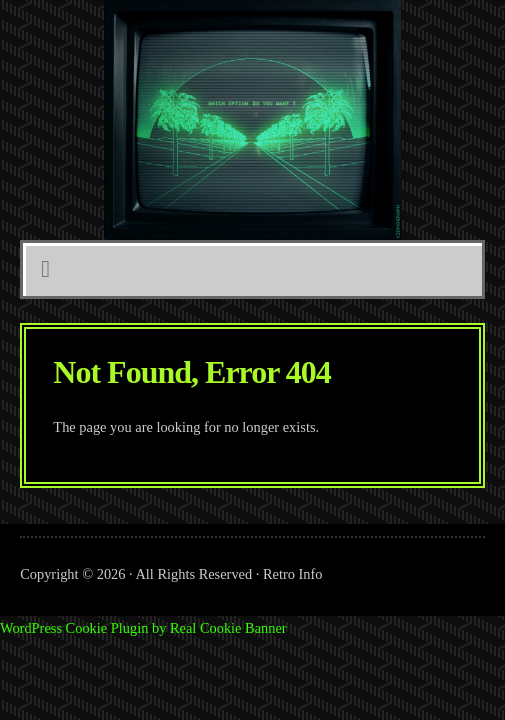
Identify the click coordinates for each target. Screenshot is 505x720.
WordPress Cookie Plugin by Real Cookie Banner (143, 628)
